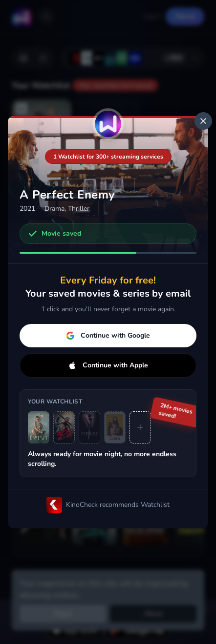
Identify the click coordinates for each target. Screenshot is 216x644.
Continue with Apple (108, 365)
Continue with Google (108, 335)
